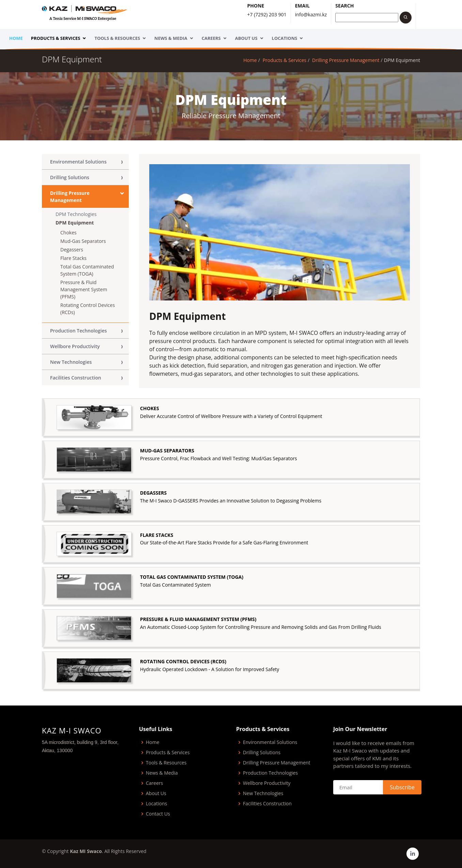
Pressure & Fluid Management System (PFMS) (84, 289)
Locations (285, 38)
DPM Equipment (75, 223)
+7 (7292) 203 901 (267, 14)
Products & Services (56, 38)
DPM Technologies (76, 214)
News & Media (171, 38)
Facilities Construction (76, 378)
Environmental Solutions (78, 162)
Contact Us (158, 814)
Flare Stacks (73, 258)
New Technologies (71, 362)
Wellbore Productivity (75, 346)
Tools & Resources (117, 38)
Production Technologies (79, 331)
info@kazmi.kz (311, 14)
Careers (211, 38)
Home (16, 38)
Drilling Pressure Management (346, 60)
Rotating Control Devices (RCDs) (88, 309)
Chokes (68, 232)
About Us (246, 38)
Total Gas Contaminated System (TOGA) (87, 270)
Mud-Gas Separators (83, 241)
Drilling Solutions (70, 177)
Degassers (72, 250)
